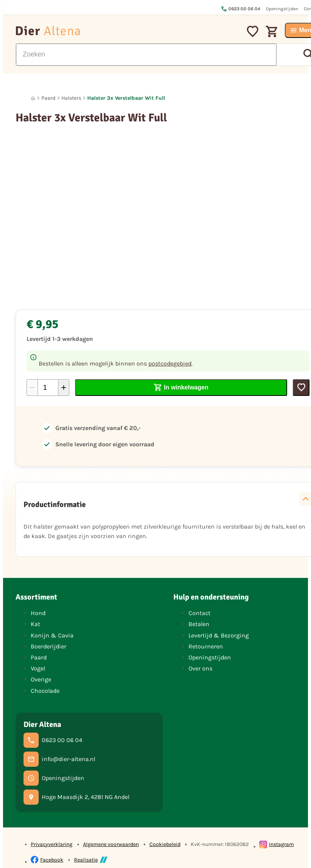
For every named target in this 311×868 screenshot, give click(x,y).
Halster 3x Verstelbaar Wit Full (126, 98)
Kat (35, 624)
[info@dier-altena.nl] (59, 759)
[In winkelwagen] (181, 387)
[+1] (64, 387)
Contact (199, 613)
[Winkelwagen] (272, 30)
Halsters (71, 98)
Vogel (38, 668)
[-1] (32, 387)
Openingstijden (210, 657)
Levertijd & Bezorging (219, 635)
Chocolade (45, 691)
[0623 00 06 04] (53, 740)
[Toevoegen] (301, 387)
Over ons (200, 668)
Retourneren (206, 646)
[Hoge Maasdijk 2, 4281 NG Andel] (76, 797)
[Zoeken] (146, 55)
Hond (38, 613)
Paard (48, 98)
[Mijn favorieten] (253, 30)
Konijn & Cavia (52, 635)
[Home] (33, 98)
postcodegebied (170, 363)
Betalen (199, 624)
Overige (41, 679)
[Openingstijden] (54, 778)
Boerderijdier (49, 646)
